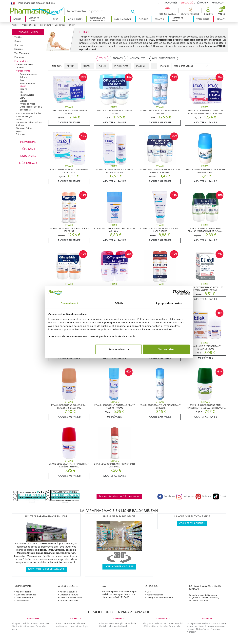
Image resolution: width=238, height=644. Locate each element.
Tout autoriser (166, 349)
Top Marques (21, 53)
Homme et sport (177, 19)
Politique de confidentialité (160, 598)
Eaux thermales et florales (28, 113)
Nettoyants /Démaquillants (29, 122)
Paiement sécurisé (68, 592)
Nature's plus (203, 629)
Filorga (15, 623)
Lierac (155, 626)
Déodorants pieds (29, 74)
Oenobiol (178, 623)
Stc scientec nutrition (162, 623)
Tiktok (219, 496)
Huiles (19, 119)
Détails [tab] (119, 303)
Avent (112, 623)
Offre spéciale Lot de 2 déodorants (31, 108)
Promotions (28, 142)
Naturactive (219, 623)
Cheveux (19, 45)
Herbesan (206, 623)
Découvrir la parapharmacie (46, 569)
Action (71, 66)
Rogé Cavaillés (27, 95)
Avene (34, 623)
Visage (18, 37)
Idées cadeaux (28, 163)
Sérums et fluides (24, 128)
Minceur (160, 19)
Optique (143, 19)
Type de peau (121, 66)
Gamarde (40, 626)
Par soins (19, 57)
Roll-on (23, 77)
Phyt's (85, 626)
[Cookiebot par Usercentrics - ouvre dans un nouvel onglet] (175, 292)
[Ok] (134, 11)
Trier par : (165, 66)
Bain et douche (25, 64)
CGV (149, 592)
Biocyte (146, 623)
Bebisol (131, 623)
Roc (22, 92)
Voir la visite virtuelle (119, 567)
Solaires (18, 49)
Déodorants (60, 25)
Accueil (15, 25)
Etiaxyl (23, 86)
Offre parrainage (24, 598)
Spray (23, 80)
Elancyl (172, 626)
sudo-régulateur (28, 83)
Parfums (20, 125)
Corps (17, 41)
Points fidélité (22, 601)
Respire (23, 89)
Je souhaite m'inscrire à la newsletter (119, 496)
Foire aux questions (69, 601)
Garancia (43, 623)
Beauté (17, 19)
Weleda (24, 101)
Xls (178, 626)
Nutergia (215, 629)
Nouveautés (170, 3)
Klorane (113, 626)
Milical (147, 626)
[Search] (98, 11)
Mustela (103, 626)
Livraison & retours (69, 595)
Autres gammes (27, 104)
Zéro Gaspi (202, 3)
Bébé (56, 19)
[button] (208, 11)
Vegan (19, 131)
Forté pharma (193, 623)
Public (102, 66)
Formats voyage (24, 116)
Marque (141, 66)
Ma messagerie (23, 592)
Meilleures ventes (164, 58)
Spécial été (187, 3)
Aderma (59, 623)
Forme (87, 66)
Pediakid (123, 626)
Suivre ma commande (26, 595)
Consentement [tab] (69, 303)
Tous (102, 58)
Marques (217, 3)
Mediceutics (18, 626)
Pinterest (203, 496)
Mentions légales (155, 595)
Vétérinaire (203, 19)
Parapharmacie (123, 19)
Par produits (46, 25)
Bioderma (79, 623)
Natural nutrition (195, 626)
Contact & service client (71, 598)
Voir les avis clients (192, 524)
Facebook (166, 496)
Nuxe (71, 626)
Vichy (22, 98)
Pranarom (191, 632)
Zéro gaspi (28, 149)
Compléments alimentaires (98, 19)
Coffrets (20, 68)
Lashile (163, 626)
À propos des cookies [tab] (169, 303)
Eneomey (30, 626)
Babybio (120, 623)
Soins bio (20, 134)
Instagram (185, 496)
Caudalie (25, 623)
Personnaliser (119, 349)
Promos (221, 19)
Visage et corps (34, 19)
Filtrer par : (56, 66)
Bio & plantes (75, 19)
